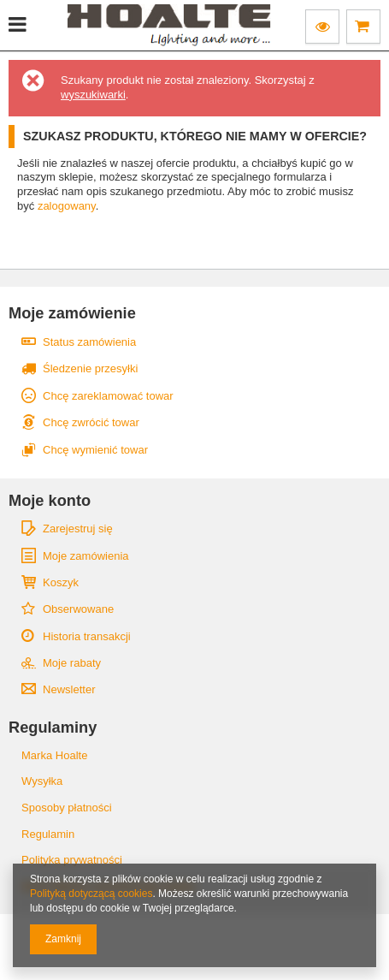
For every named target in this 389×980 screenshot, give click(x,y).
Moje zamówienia (86, 556)
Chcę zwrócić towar (91, 422)
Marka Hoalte (54, 755)
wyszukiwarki (93, 95)
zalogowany (67, 206)
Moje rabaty (72, 663)
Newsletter (69, 689)
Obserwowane (78, 609)
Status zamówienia (89, 342)
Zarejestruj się (78, 529)
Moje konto (50, 501)
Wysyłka (42, 781)
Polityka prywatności (72, 860)
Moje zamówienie (72, 313)
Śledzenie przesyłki (90, 368)
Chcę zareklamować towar (108, 396)
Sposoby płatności (67, 808)
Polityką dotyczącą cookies (91, 894)
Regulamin (48, 834)
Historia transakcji (87, 636)
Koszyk (61, 582)
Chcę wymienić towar (95, 450)
